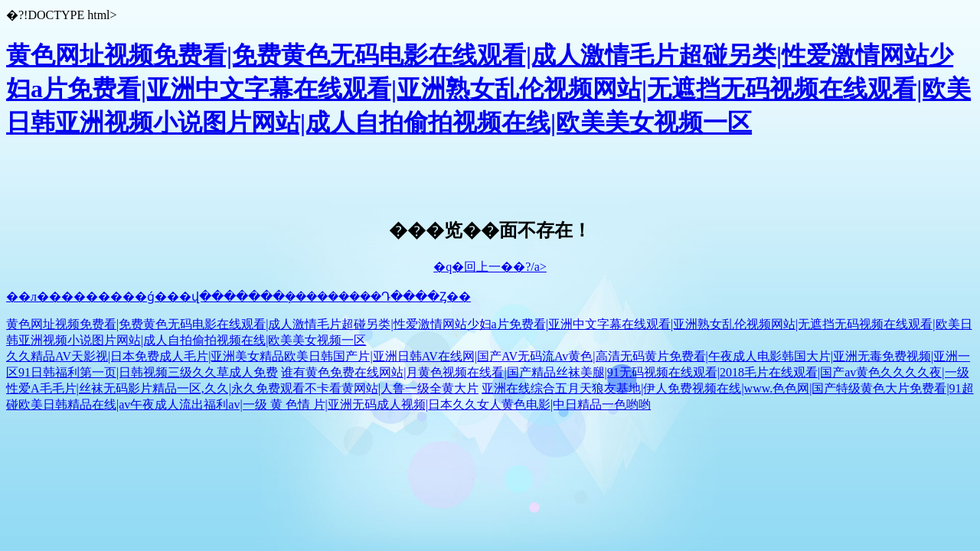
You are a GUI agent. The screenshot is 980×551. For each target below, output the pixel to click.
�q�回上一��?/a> (490, 267)
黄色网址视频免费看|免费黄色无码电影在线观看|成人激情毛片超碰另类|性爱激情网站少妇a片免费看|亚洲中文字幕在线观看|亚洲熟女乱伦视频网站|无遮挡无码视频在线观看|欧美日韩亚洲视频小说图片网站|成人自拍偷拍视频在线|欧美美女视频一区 (488, 89)
